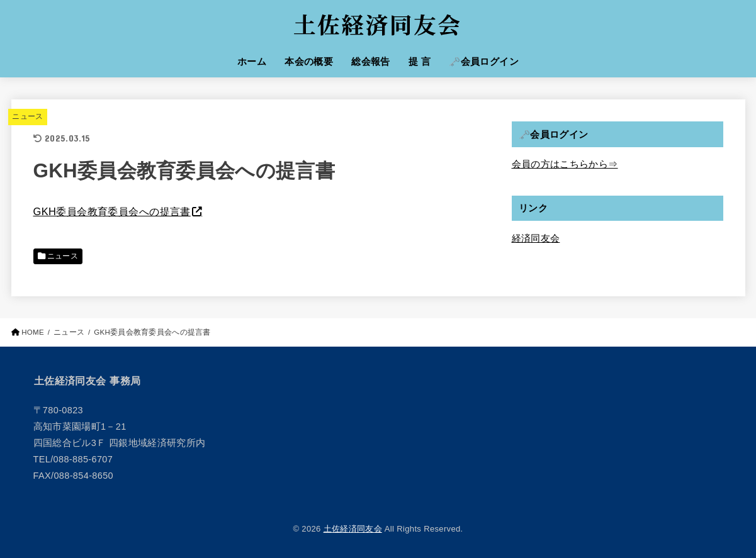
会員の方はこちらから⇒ (565, 164)
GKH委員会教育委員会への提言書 (112, 211)
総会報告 (371, 62)
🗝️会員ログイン (484, 62)
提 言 (420, 62)
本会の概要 (309, 62)
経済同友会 (536, 238)
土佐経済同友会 (353, 529)
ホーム (252, 62)
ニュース (27, 116)
